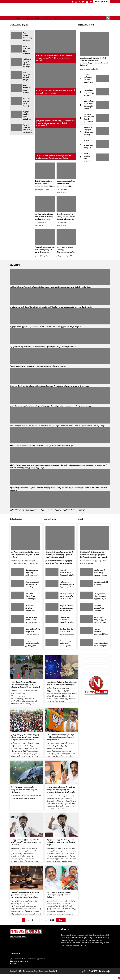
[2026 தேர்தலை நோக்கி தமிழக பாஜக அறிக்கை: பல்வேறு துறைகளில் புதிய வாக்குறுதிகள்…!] (17, 75)
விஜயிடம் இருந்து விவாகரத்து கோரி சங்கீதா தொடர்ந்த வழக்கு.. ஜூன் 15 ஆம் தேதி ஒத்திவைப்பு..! (59, 555)
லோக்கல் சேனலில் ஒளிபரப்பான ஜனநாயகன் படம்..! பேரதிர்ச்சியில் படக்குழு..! (67, 632)
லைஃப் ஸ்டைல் (47, 18)
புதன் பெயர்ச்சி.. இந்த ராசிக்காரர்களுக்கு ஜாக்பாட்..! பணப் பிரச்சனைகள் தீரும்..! (27, 50)
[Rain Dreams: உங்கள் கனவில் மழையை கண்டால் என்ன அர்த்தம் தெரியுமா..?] (17, 88)
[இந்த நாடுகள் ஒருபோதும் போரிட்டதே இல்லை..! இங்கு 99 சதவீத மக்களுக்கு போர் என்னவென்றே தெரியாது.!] (102, 105)
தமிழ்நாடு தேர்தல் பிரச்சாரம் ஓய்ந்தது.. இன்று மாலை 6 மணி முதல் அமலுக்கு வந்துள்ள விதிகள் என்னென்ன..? (27, 63)
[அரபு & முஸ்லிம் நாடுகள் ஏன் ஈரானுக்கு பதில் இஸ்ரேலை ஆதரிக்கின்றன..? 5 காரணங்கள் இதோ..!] (102, 144)
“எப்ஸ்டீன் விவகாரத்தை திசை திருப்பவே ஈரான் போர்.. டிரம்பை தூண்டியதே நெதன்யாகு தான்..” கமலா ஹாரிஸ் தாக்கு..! (101, 643)
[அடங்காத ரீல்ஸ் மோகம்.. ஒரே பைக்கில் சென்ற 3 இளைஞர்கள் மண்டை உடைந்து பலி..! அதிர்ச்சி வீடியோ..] (18, 619)
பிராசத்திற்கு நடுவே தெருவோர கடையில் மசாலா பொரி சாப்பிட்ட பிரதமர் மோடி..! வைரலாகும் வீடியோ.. (33, 632)
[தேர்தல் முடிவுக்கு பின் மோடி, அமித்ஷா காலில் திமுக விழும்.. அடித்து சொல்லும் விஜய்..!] (17, 127)
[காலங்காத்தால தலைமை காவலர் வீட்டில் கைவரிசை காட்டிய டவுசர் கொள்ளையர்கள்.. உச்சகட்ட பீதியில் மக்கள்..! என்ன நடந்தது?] (60, 415)
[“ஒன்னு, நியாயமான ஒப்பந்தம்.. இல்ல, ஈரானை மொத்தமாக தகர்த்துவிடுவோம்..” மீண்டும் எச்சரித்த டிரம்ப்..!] (86, 631)
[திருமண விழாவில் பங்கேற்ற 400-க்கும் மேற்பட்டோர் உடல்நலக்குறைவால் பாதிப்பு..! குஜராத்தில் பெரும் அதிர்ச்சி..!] (18, 584)
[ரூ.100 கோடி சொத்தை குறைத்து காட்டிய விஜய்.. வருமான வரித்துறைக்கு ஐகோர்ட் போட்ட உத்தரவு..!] (60, 499)
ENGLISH (93, 971)
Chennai (13, 964)
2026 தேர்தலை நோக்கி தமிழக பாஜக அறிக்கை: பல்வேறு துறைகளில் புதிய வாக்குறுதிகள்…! (28, 76)
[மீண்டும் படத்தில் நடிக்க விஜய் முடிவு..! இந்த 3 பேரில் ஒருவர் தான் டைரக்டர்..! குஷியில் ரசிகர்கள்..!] (52, 642)
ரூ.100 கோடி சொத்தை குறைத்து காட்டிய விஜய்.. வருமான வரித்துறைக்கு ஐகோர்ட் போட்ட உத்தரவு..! (48, 510)
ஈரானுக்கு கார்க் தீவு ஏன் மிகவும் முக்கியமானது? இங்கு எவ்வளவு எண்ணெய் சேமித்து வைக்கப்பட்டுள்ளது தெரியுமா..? (89, 118)
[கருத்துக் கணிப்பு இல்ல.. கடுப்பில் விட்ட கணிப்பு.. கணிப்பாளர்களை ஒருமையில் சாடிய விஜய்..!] (17, 114)
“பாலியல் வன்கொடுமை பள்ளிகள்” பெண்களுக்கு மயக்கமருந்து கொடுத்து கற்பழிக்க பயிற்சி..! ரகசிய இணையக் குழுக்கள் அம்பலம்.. (101, 608)
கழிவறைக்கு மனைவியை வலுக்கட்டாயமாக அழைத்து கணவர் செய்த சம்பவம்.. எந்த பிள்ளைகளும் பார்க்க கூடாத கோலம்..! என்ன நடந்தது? (58, 489)
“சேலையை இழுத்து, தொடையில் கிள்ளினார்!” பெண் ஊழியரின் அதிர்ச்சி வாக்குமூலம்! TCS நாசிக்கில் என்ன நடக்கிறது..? (33, 608)
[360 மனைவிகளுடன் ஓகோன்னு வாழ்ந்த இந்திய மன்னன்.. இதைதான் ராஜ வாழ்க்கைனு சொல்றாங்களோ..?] (102, 92)
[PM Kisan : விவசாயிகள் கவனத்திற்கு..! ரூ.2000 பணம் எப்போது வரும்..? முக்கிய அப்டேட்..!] (18, 595)
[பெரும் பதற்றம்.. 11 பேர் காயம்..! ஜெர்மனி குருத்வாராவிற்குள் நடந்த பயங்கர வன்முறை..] (86, 584)
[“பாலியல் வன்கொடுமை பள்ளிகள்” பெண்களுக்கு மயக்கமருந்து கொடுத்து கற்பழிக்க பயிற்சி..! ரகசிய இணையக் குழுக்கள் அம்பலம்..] (86, 607)
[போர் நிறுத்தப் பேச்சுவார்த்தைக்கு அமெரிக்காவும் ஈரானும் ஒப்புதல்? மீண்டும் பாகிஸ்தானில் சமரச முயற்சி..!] (17, 36)
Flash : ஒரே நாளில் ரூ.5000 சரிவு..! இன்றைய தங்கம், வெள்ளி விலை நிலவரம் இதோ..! (42, 445)
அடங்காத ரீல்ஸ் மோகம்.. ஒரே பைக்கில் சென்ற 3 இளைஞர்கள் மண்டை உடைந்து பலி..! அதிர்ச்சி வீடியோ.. (32, 620)
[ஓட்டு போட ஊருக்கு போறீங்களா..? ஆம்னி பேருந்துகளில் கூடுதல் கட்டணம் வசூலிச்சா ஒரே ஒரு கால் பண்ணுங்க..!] (60, 396)
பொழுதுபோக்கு (28, 18)
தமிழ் (85, 971)
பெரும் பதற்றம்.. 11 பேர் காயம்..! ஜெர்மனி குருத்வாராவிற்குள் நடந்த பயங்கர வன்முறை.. (101, 585)
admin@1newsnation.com (19, 961)
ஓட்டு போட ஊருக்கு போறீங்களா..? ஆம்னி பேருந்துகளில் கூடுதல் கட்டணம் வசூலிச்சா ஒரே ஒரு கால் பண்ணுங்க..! (53, 406)
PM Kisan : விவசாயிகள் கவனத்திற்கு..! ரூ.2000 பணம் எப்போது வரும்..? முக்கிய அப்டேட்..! (33, 596)
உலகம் (68, 18)
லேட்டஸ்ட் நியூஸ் (16, 18)
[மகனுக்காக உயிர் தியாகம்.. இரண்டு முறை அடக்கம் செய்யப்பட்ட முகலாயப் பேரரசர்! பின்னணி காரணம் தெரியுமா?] (94, 44)
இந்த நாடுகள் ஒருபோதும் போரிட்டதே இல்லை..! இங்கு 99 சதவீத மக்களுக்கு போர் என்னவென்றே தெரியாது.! (89, 105)
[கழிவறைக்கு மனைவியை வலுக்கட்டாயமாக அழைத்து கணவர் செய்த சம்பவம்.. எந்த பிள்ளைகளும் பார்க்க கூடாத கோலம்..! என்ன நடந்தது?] (60, 477)
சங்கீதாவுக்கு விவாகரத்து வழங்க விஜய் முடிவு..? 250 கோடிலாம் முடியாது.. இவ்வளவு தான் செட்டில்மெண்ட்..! (67, 585)
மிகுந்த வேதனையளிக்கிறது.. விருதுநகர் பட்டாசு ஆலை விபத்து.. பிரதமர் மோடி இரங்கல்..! (32, 643)
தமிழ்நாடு (38, 18)
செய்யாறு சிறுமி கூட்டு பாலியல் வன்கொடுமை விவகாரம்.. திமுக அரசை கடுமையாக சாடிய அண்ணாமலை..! (50, 386)
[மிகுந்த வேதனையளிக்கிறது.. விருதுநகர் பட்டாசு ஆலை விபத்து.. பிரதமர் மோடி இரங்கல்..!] (18, 642)
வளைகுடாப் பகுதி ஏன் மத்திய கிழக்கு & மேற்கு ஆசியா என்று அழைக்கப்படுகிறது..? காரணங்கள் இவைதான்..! (89, 131)
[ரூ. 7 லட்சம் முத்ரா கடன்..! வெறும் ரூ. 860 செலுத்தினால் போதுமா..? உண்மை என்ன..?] (26, 538)
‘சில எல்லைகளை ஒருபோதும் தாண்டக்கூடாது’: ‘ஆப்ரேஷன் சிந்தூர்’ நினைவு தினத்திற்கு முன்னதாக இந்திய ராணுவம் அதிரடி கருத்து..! (32, 573)
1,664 (52, 920)
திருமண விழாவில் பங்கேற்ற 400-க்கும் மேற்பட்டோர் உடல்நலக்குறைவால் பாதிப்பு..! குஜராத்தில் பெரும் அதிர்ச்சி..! (33, 585)
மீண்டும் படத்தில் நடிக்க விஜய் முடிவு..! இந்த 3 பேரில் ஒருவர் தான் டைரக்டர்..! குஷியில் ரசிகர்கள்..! (67, 643)
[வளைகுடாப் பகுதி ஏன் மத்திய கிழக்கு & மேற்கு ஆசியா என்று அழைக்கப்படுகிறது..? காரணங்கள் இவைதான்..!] (102, 131)
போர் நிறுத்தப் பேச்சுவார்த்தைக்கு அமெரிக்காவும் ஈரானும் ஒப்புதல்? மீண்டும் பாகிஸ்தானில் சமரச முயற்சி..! (28, 37)
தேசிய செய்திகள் (59, 18)
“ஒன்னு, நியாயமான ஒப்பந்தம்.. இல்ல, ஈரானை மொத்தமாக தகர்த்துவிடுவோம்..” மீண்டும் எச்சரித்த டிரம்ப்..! (101, 632)
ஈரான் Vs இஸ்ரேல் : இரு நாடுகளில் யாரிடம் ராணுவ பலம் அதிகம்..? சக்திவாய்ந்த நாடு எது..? (88, 157)
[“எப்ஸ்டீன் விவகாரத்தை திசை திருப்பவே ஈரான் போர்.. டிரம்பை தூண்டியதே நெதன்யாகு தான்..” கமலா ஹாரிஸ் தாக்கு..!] (86, 642)
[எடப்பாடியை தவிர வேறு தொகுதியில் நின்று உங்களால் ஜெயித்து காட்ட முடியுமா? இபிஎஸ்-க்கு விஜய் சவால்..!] (17, 101)
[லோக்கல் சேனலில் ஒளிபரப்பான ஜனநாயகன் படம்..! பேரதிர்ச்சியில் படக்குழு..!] (52, 631)
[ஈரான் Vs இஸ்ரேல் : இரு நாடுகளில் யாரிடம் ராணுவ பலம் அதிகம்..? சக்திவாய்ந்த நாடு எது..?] (102, 157)
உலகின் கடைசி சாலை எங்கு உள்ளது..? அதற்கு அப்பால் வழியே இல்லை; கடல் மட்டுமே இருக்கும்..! (100, 573)
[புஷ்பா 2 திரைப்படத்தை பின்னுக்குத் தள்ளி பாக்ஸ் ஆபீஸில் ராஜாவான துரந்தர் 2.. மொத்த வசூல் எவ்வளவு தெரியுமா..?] (52, 572)
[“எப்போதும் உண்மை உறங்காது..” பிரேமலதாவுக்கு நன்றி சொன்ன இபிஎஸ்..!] (66, 237)
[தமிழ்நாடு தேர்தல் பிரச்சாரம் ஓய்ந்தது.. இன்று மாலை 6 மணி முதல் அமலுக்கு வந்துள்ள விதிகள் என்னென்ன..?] (17, 62)
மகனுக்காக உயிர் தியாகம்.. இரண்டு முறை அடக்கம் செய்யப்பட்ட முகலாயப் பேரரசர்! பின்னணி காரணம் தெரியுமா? (94, 62)
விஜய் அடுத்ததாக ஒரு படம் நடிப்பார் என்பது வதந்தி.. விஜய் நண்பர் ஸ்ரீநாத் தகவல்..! (67, 608)
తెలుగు (102, 971)
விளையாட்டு (76, 18)
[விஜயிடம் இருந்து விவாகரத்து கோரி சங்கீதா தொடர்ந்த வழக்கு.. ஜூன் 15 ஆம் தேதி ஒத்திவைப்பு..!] (60, 538)
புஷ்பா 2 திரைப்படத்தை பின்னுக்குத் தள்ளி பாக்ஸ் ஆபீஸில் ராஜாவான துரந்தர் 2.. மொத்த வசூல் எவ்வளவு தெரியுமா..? (66, 573)
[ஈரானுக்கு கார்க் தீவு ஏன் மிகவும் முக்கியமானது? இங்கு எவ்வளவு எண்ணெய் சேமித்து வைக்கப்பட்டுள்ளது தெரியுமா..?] (102, 118)
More (84, 18)
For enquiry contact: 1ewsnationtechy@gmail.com (27, 959)
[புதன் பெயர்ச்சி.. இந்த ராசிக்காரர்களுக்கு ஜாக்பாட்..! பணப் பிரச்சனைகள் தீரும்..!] (17, 49)
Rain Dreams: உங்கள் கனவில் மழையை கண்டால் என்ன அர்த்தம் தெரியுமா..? (28, 89)
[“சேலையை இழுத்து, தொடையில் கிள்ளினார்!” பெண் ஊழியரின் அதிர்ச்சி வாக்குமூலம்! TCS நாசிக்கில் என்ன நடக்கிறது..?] (18, 607)
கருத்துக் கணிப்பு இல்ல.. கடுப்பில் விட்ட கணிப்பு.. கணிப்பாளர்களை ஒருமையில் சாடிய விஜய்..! (28, 115)
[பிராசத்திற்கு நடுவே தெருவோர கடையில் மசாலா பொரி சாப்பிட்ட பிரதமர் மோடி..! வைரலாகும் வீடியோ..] (18, 631)
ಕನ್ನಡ (108, 971)
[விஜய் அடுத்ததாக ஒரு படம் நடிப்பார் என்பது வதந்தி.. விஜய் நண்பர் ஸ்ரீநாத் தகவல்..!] (52, 607)
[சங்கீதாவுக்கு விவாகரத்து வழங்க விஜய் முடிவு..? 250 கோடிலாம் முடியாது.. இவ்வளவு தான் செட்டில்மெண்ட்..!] (52, 584)
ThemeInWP (53, 971)
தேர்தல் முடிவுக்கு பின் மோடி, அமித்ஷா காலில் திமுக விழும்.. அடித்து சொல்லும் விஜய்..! (28, 129)
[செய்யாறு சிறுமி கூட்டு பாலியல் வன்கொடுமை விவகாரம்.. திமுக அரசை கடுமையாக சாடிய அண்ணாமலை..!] (60, 376)
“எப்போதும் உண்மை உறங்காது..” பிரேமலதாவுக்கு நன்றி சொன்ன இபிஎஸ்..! (65, 250)
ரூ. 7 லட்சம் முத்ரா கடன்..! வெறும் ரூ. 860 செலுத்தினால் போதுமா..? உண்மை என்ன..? (26, 555)
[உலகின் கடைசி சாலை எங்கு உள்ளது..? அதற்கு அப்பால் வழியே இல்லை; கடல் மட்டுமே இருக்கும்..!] (86, 572)
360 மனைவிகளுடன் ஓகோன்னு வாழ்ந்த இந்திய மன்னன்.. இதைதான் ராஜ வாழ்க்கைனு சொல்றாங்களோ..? (89, 92)
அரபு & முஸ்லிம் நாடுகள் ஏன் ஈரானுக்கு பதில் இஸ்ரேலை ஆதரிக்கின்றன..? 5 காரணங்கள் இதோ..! (88, 144)
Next (61, 920)
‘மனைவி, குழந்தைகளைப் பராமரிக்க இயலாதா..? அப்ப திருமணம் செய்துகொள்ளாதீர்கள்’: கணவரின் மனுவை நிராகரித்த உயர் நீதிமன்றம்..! (45, 250)
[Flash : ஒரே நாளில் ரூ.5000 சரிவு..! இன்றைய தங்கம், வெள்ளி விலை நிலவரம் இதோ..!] (60, 435)
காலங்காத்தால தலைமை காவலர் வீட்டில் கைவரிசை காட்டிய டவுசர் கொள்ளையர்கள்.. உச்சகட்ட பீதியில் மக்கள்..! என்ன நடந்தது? (58, 426)
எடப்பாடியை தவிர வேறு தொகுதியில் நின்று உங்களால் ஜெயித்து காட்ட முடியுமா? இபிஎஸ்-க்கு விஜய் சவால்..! (27, 102)
